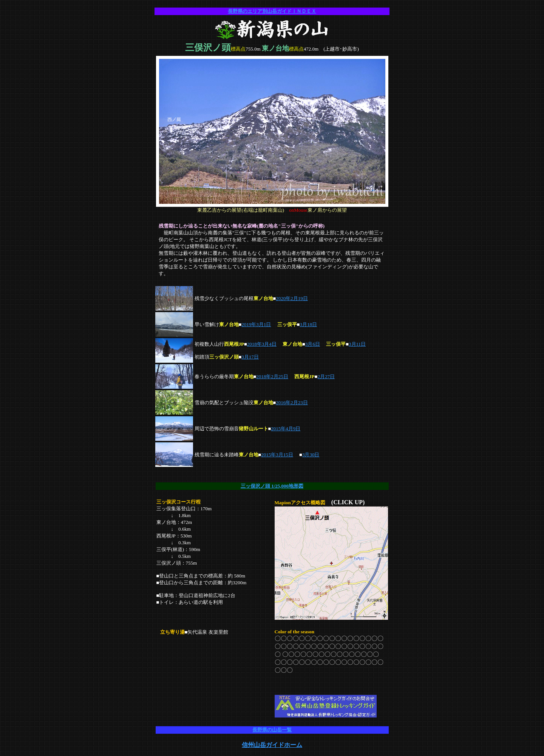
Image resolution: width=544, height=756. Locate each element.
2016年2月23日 (292, 403)
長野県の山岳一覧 (272, 730)
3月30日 (311, 455)
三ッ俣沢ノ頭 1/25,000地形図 (272, 486)
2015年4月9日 (286, 429)
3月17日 (250, 357)
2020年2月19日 (292, 298)
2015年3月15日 (277, 455)
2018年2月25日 (272, 376)
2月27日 (326, 376)
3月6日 (313, 344)
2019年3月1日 (256, 324)
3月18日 (308, 324)
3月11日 (357, 344)
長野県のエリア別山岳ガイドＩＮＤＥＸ (272, 11)
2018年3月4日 (262, 344)
